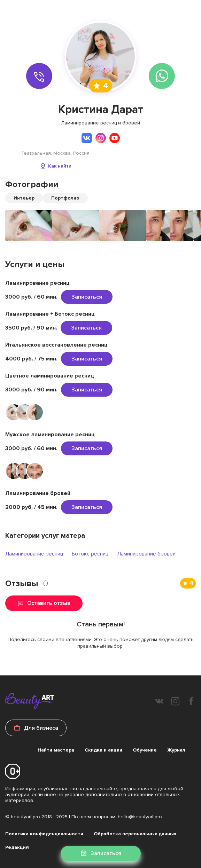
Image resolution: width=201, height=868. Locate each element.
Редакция (17, 847)
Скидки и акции (103, 750)
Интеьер (24, 198)
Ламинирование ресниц (34, 554)
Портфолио (65, 198)
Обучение (145, 750)
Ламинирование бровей (146, 554)
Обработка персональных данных (135, 834)
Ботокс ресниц (90, 554)
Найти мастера (56, 750)
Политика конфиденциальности (44, 834)
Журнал (176, 750)
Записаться (87, 297)
